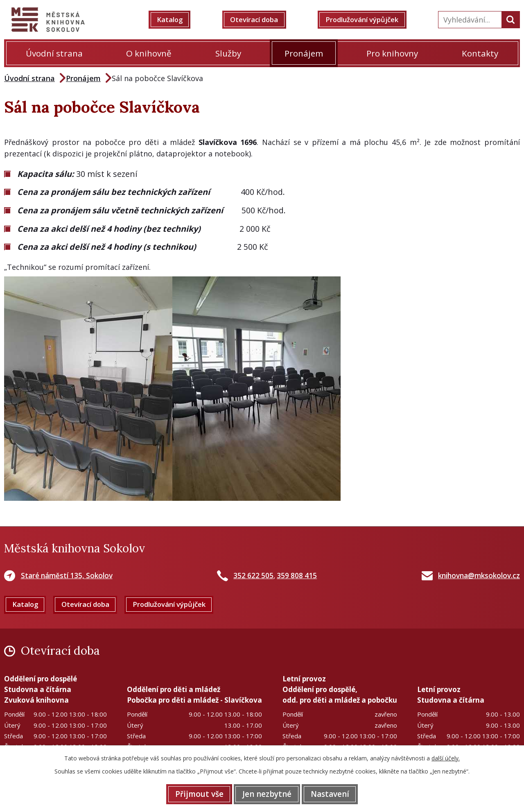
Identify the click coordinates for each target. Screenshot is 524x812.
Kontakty (480, 53)
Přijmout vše (193, 794)
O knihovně (149, 53)
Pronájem (304, 53)
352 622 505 (253, 576)
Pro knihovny (392, 53)
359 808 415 (297, 576)
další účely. (446, 757)
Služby (228, 53)
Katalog (175, 20)
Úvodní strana (54, 53)
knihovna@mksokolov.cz (479, 576)
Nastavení (336, 794)
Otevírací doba (258, 20)
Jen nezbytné (267, 794)
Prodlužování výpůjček (367, 20)
